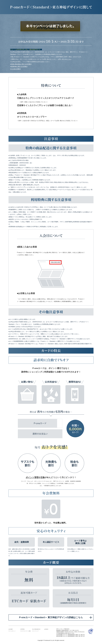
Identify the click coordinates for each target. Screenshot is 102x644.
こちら (69, 59)
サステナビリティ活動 (26, 631)
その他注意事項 (16, 69)
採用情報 (22, 629)
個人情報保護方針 (36, 629)
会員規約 (46, 629)
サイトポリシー (12, 631)
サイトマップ (35, 631)
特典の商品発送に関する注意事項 (21, 64)
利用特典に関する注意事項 (19, 67)
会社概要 (11, 629)
